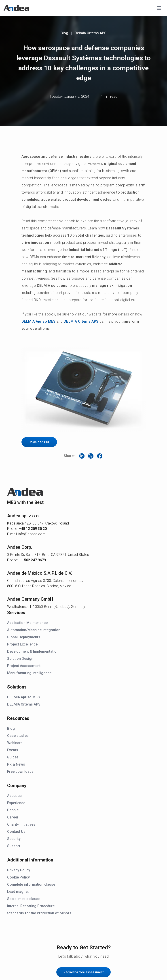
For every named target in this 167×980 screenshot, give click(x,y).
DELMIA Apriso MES (39, 321)
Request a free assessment (83, 972)
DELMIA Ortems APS (81, 321)
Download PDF (39, 442)
